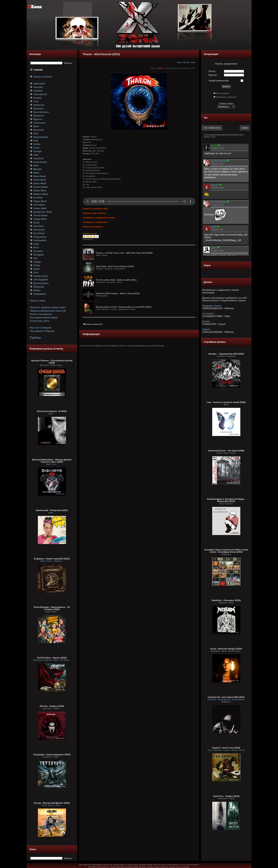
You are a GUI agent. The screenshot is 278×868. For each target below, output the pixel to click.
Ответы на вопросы (41, 314)
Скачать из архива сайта (95, 209)
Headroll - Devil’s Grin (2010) (226, 748)
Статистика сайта (40, 321)
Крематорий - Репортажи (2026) (52, 510)
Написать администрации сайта (48, 307)
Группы (35, 338)
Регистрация (222, 93)
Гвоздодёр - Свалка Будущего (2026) (52, 755)
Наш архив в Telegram (42, 331)
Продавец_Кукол (212, 306)
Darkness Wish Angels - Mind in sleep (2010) (118, 293)
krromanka (208, 314)
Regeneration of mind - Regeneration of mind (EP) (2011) (124, 307)
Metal (193, 62)
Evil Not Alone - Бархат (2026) (52, 658)
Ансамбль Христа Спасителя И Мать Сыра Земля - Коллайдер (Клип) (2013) (226, 551)
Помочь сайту (38, 301)
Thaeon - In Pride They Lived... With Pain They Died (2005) (124, 253)
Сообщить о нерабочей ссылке (99, 218)
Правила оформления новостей (48, 311)
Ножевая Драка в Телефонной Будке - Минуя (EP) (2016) (226, 500)
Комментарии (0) (93, 324)
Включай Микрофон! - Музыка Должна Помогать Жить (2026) (52, 461)
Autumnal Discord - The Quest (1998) (226, 451)
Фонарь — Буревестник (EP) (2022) (226, 354)
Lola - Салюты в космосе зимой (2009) (226, 402)
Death (179, 62)
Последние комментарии (44, 318)
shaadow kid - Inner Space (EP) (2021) (226, 697)
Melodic (186, 62)
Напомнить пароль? (226, 97)
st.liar (159, 68)
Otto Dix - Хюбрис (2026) (52, 706)
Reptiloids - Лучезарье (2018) (226, 600)
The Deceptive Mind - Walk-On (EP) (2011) (116, 280)
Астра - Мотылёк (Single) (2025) (226, 649)
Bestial (206, 322)
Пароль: (213, 75)
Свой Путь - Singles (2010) (226, 796)
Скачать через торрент (94, 213)
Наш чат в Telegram (41, 328)
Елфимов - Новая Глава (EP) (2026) (52, 559)
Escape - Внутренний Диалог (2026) (52, 803)
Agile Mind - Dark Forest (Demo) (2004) (115, 266)
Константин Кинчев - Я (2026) (52, 411)
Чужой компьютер (219, 81)
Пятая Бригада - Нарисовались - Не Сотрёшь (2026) (52, 608)
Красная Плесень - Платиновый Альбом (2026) (52, 362)
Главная (38, 70)
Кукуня (206, 329)
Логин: (212, 71)
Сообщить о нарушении (95, 222)
